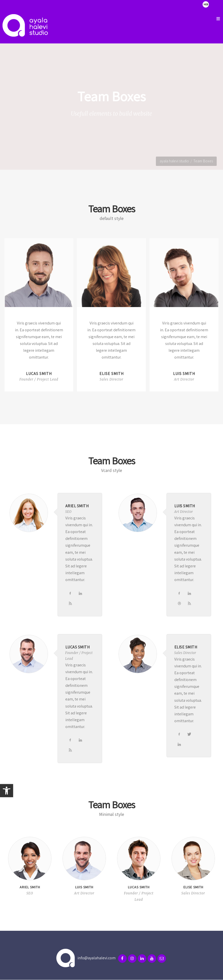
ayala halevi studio (174, 161)
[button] (7, 791)
